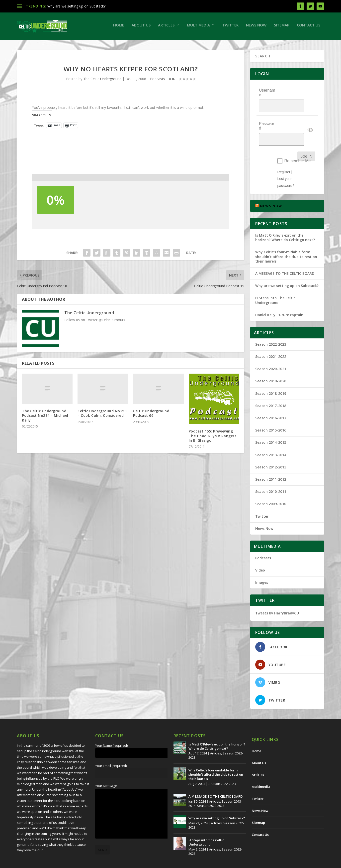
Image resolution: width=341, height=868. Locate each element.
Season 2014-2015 (271, 424)
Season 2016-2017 (271, 400)
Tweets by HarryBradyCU (277, 595)
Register (284, 154)
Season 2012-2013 (271, 449)
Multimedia (198, 27)
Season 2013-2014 (271, 437)
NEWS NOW (271, 188)
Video (260, 552)
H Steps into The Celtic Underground (275, 282)
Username (267, 95)
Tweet (39, 128)
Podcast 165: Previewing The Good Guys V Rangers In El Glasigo (213, 438)
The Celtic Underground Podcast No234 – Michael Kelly (45, 418)
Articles (166, 27)
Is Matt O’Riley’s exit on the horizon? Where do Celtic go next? (286, 219)
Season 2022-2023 (271, 326)
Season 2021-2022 (271, 339)
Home (119, 27)
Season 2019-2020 (271, 363)
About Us (141, 27)
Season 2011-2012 (271, 461)
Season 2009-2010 (271, 486)
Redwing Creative (108, 862)
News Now (256, 27)
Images (262, 564)
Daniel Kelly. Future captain (279, 297)
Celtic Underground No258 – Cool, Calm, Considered (102, 416)
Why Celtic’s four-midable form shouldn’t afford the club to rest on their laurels (286, 238)
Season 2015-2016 (271, 412)
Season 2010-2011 (271, 474)
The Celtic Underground (102, 81)
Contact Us (309, 27)
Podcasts (158, 81)
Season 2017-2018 (271, 388)
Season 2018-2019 (271, 375)
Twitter (230, 27)
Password (267, 118)
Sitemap (282, 27)
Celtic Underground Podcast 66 (151, 416)
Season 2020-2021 (271, 351)
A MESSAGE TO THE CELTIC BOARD (285, 255)
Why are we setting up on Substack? (76, 6)
